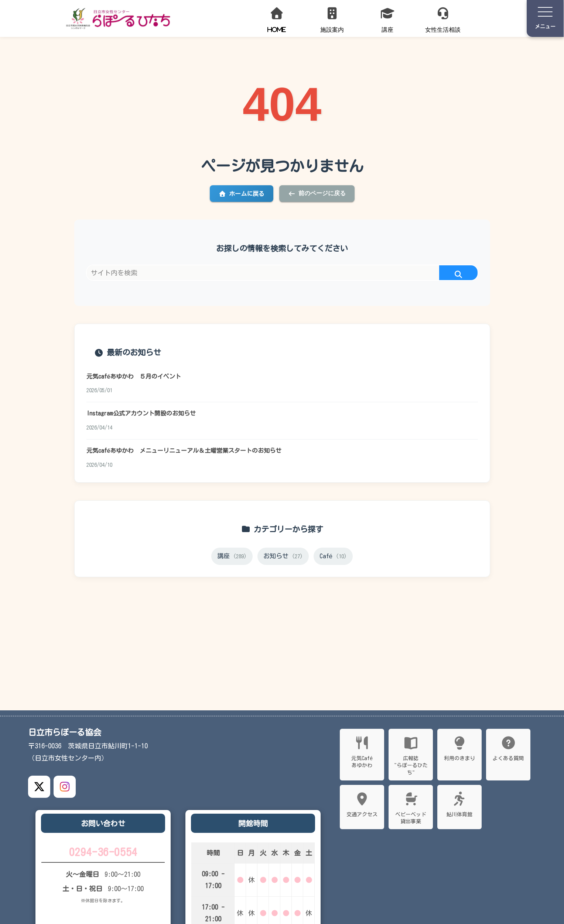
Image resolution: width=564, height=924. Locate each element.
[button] (459, 275)
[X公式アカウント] (39, 787)
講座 (231, 558)
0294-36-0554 (103, 853)
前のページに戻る (317, 193)
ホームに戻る (242, 194)
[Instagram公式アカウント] (65, 787)
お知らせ (283, 558)
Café (334, 558)
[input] (282, 273)
